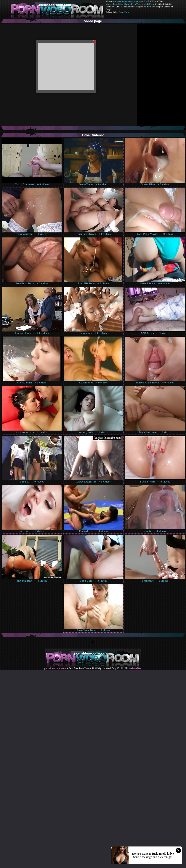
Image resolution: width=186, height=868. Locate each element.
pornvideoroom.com (55, 668)
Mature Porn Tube (114, 4)
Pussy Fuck (124, 12)
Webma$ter (135, 668)
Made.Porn (149, 4)
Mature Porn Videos (133, 4)
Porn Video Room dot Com (129, 1)
